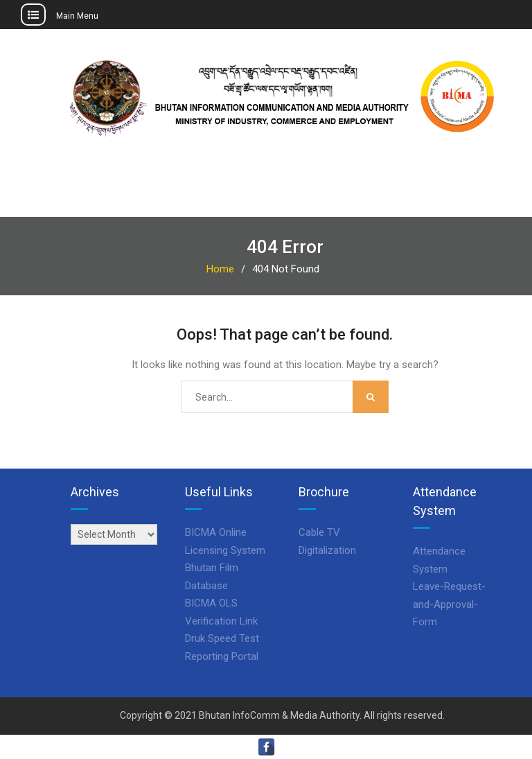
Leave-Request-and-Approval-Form (449, 604)
